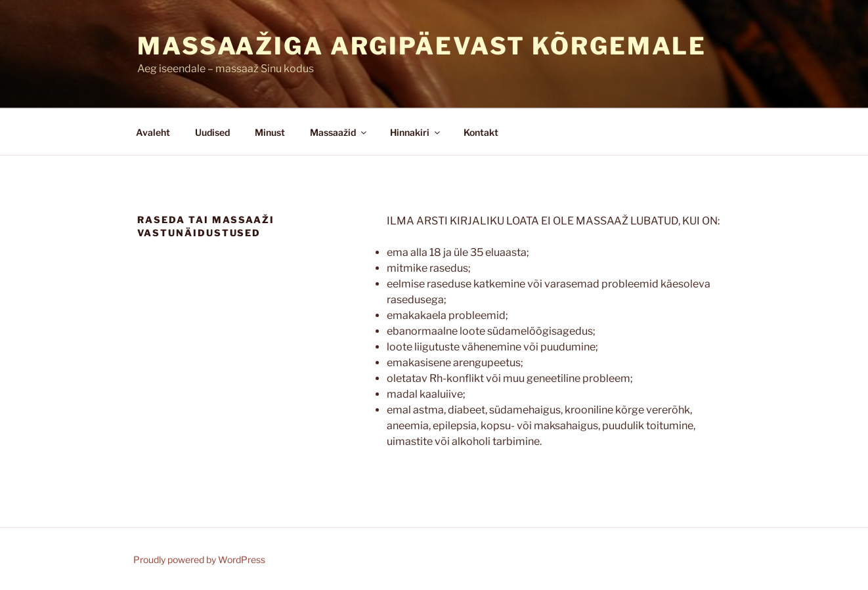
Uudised (212, 132)
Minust (270, 132)
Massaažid (339, 132)
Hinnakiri (416, 132)
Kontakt (481, 132)
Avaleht (153, 132)
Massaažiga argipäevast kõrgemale (422, 46)
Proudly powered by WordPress (199, 559)
